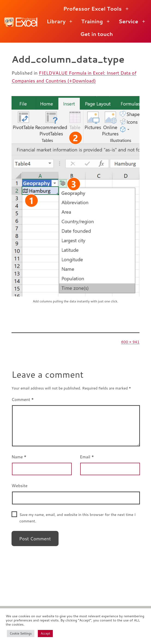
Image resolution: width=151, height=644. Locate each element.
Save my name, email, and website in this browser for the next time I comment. (77, 518)
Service (128, 21)
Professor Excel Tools (92, 9)
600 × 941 (130, 342)
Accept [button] (45, 633)
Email (87, 457)
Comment (23, 399)
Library (56, 21)
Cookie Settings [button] (21, 633)
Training (92, 21)
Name (19, 457)
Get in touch (97, 34)
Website (19, 486)
